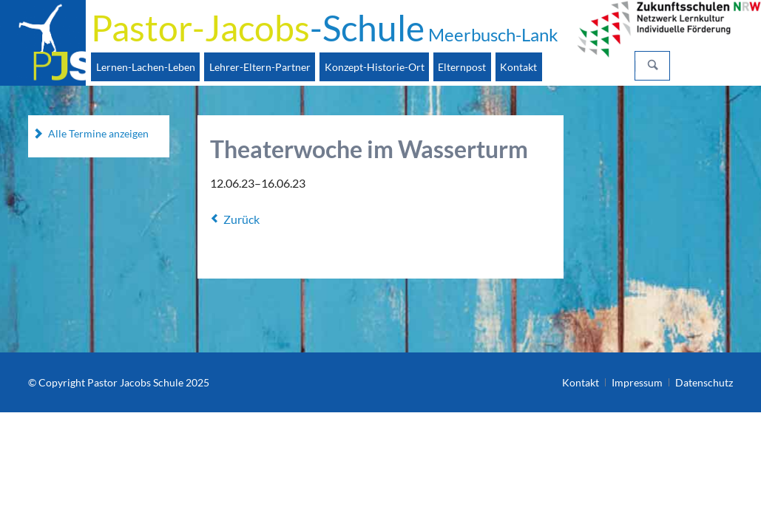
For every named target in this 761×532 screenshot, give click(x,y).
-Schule (325, 28)
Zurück (241, 219)
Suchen (653, 66)
